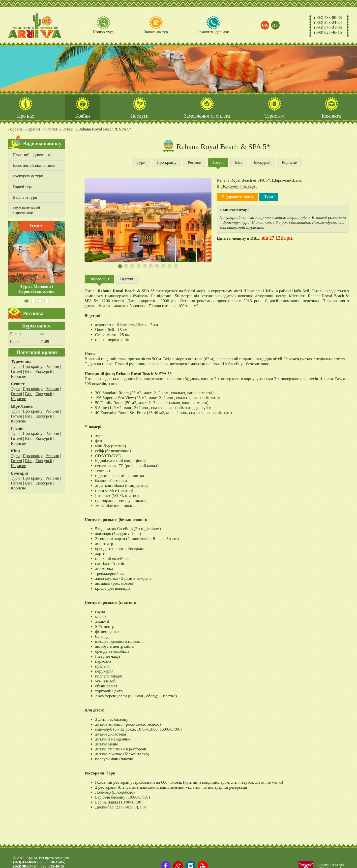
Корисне (18, 377)
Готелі (16, 372)
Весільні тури (25, 198)
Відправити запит (237, 197)
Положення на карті (239, 187)
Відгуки (127, 279)
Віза (29, 372)
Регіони (52, 367)
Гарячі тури (23, 187)
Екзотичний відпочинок (34, 166)
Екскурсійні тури (28, 177)
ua (265, 25)
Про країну (33, 367)
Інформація (99, 279)
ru (276, 25)
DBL (255, 239)
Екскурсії (44, 372)
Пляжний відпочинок (32, 155)
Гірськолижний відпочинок (26, 211)
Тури (15, 367)
